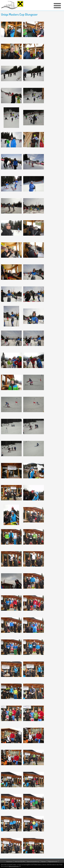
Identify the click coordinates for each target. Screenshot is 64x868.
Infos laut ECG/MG (20, 861)
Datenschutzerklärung (33, 861)
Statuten (44, 861)
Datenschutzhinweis (14, 866)
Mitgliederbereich (53, 861)
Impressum (9, 861)
